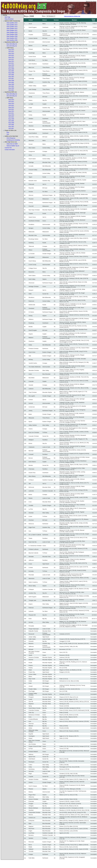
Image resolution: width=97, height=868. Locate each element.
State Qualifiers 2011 (12, 31)
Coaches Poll (8, 148)
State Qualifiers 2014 (12, 25)
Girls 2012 (11, 59)
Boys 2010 (11, 65)
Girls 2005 (11, 86)
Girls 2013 (11, 56)
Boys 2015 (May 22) (12, 44)
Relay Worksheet (9, 19)
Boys (8, 132)
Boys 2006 (11, 80)
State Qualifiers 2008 (12, 36)
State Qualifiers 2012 (12, 29)
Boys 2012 (11, 57)
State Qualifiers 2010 (12, 32)
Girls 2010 (11, 67)
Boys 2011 (11, 61)
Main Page (7, 17)
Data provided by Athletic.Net (72, 16)
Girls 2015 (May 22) (12, 46)
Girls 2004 (11, 90)
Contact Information (10, 150)
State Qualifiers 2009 (12, 34)
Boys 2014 (11, 50)
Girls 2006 (11, 82)
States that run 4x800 (12, 144)
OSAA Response (11, 138)
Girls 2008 (11, 75)
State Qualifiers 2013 (12, 27)
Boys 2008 (11, 73)
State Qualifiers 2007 (12, 38)
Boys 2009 (11, 69)
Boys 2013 (11, 54)
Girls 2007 (11, 79)
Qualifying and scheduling (13, 140)
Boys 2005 (11, 84)
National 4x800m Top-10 (13, 146)
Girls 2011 (11, 63)
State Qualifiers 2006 (12, 40)
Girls (8, 134)
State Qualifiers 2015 (12, 23)
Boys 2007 (11, 77)
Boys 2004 (11, 88)
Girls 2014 (11, 52)
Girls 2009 (11, 71)
